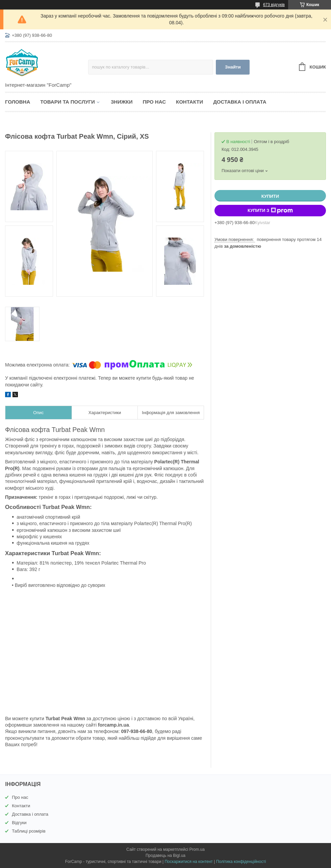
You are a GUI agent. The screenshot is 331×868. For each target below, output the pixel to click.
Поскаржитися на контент (188, 862)
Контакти (189, 102)
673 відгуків (274, 5)
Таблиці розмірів (29, 831)
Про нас (154, 102)
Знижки (122, 102)
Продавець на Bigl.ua (165, 856)
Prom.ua (197, 849)
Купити (270, 196)
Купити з (270, 211)
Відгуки (19, 823)
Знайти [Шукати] (233, 67)
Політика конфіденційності (241, 862)
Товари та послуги (68, 102)
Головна (18, 102)
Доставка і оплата (240, 102)
